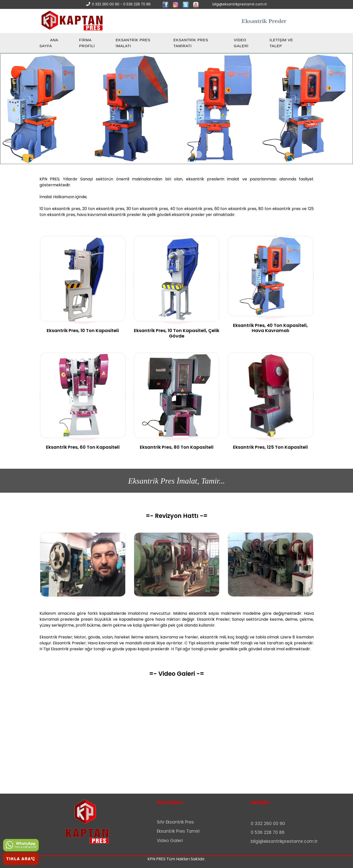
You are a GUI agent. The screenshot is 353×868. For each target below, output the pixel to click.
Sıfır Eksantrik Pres (175, 822)
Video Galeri (170, 841)
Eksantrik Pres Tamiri (178, 831)
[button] (155, 154)
